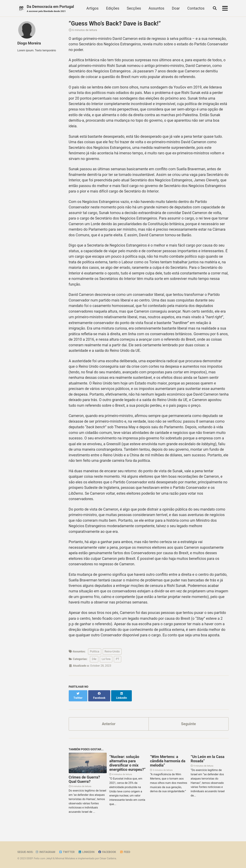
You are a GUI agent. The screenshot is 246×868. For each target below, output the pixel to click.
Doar (175, 8)
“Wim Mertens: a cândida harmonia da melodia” (168, 766)
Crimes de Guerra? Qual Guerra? (84, 784)
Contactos (195, 8)
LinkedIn (87, 852)
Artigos (92, 8)
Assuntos (156, 8)
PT (117, 668)
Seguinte (189, 728)
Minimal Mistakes (66, 859)
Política (95, 660)
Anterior (109, 728)
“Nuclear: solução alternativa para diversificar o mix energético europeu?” (127, 768)
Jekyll (49, 859)
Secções (133, 8)
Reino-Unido (112, 660)
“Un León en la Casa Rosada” (207, 764)
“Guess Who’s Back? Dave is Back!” (115, 24)
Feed (126, 852)
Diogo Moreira (29, 43)
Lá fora (106, 668)
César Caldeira (108, 859)
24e (94, 668)
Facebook (108, 852)
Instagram (46, 852)
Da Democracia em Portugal (50, 9)
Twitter (67, 852)
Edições (112, 8)
